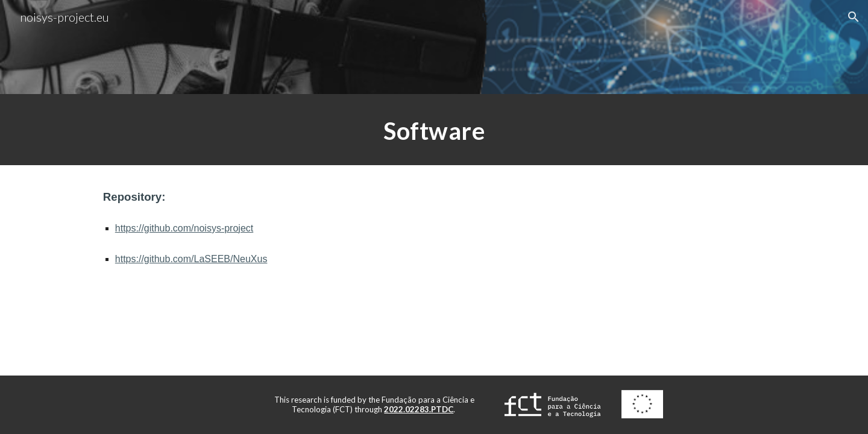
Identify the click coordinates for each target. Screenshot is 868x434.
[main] (434, 130)
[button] (854, 17)
